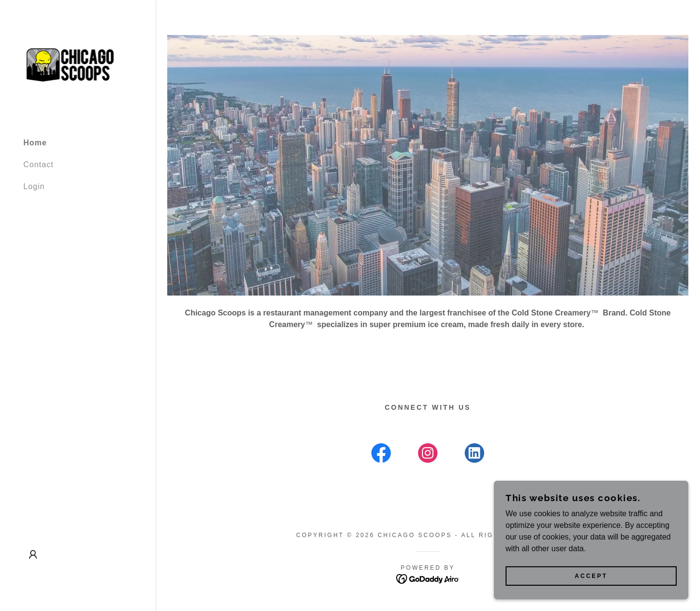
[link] (78, 64)
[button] (33, 555)
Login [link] (34, 186)
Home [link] (35, 143)
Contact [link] (38, 165)
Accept (591, 576)
